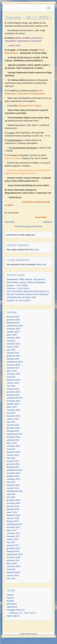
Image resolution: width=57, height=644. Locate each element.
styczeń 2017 (13, 545)
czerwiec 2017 (13, 533)
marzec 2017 (13, 539)
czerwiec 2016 (13, 566)
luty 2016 (11, 578)
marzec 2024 (13, 383)
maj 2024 (11, 377)
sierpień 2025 (13, 332)
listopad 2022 (13, 431)
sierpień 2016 (13, 560)
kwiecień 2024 (13, 380)
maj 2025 (11, 341)
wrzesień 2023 (13, 401)
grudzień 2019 (13, 500)
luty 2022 (11, 458)
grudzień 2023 (13, 392)
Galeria (10, 595)
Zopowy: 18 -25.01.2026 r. (19, 300)
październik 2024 (15, 362)
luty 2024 (11, 386)
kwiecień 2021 (13, 485)
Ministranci (12, 604)
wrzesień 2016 (13, 557)
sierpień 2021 (13, 476)
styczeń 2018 (13, 518)
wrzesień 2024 (13, 365)
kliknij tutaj (34, 250)
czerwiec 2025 (13, 338)
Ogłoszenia (12, 607)
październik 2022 (15, 434)
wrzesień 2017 (13, 527)
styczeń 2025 (13, 353)
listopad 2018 (13, 509)
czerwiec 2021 (13, 479)
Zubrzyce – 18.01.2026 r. (18, 288)
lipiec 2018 (12, 512)
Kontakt (10, 601)
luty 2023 (11, 422)
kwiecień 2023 (13, 416)
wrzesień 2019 (13, 503)
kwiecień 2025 (13, 344)
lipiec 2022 (12, 443)
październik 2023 (15, 398)
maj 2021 (11, 482)
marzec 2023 (13, 419)
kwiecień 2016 (13, 572)
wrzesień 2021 (13, 473)
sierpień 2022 (13, 440)
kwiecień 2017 (13, 536)
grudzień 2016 (13, 548)
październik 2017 (15, 524)
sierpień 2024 (13, 368)
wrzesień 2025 (13, 329)
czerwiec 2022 (13, 446)
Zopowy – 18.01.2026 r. (18, 285)
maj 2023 (11, 413)
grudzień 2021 (13, 464)
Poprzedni (10, 222)
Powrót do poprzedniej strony (28, 226)
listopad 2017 (13, 521)
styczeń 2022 (13, 461)
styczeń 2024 (13, 389)
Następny (48, 222)
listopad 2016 (13, 551)
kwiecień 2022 (13, 452)
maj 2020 (11, 494)
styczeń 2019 (13, 506)
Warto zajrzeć (13, 616)
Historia (10, 598)
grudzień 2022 (13, 428)
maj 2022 (11, 449)
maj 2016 (11, 569)
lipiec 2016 (12, 563)
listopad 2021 (13, 467)
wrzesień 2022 (13, 437)
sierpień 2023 (13, 404)
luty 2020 (11, 497)
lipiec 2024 (12, 371)
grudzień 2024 (13, 356)
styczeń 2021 (13, 488)
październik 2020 (15, 491)
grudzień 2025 (13, 320)
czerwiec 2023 (13, 410)
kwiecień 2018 (13, 515)
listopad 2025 (13, 323)
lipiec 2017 (12, 530)
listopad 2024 (13, 359)
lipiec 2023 (12, 407)
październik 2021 (15, 470)
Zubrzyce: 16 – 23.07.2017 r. (23, 613)
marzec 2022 (13, 455)
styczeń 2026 (13, 317)
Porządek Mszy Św (16, 610)
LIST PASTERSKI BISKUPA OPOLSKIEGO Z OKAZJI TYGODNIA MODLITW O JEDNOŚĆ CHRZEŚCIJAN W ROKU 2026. (28, 294)
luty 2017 (11, 542)
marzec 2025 (13, 347)
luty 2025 (11, 350)
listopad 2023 (13, 395)
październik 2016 (15, 554)
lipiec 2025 (12, 335)
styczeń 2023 (13, 425)
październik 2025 (15, 326)
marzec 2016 (13, 575)
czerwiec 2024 (13, 374)
